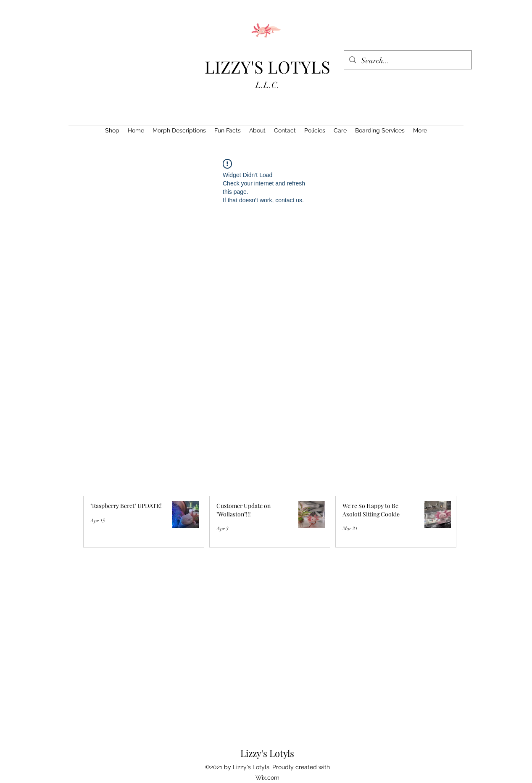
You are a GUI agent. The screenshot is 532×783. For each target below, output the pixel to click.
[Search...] (407, 61)
